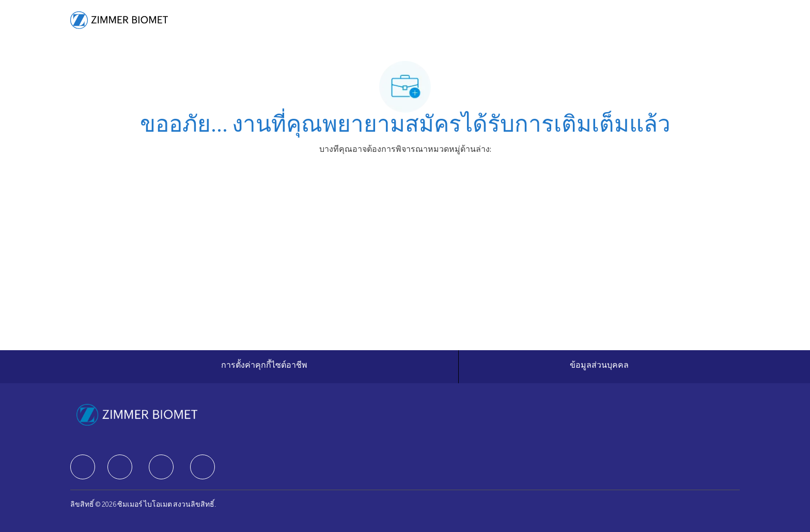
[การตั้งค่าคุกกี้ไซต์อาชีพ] (264, 367)
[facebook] (83, 467)
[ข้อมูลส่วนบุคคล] (599, 367)
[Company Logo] (119, 20)
